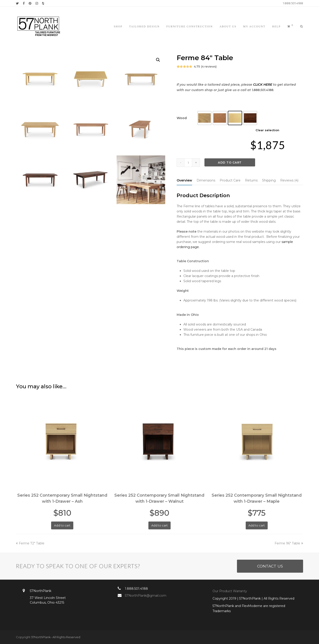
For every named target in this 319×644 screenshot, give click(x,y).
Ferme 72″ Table (30, 543)
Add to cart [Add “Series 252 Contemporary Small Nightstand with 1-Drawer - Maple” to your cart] (257, 525)
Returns (251, 180)
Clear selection (267, 130)
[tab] (184, 180)
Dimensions (206, 180)
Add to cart (230, 162)
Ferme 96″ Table (289, 543)
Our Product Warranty (230, 591)
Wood (182, 118)
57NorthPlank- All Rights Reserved (56, 637)
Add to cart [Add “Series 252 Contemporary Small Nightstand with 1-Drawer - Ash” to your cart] (62, 525)
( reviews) (209, 66)
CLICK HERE (263, 85)
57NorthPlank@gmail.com (146, 596)
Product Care (230, 180)
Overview (184, 180)
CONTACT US (270, 566)
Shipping (269, 180)
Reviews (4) (289, 180)
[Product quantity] (188, 163)
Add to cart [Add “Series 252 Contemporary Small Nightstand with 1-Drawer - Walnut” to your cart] (159, 525)
